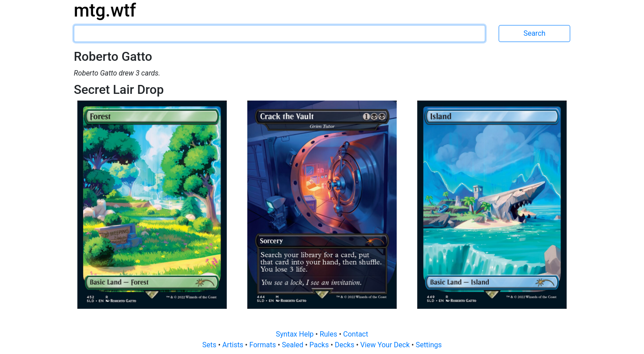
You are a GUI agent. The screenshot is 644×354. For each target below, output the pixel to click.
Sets (210, 345)
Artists (234, 345)
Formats (263, 345)
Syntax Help (296, 334)
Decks (346, 345)
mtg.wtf (105, 11)
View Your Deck (386, 345)
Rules (329, 334)
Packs (320, 345)
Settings (428, 345)
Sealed (293, 345)
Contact (356, 334)
